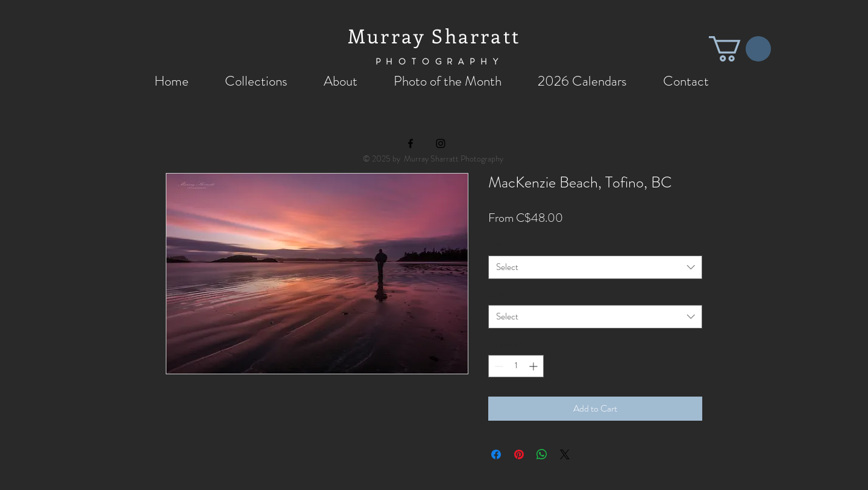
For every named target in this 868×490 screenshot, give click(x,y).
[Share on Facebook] (496, 454)
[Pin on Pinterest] (519, 454)
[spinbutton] (516, 366)
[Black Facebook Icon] (410, 143)
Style (501, 294)
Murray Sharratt (434, 36)
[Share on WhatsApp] (542, 454)
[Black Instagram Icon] (441, 143)
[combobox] (595, 267)
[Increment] (534, 366)
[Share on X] (565, 454)
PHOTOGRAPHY (440, 61)
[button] (740, 49)
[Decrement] (498, 366)
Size (499, 244)
